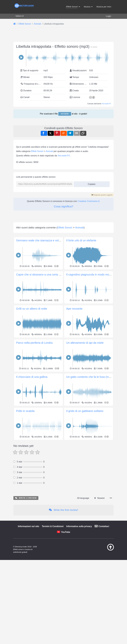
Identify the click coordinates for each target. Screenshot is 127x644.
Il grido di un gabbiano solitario (85, 411)
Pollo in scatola (25, 411)
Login (108, 16)
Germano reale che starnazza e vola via (40, 240)
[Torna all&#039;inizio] (108, 550)
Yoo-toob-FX (106, 104)
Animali (49, 151)
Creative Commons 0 (88, 201)
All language (83, 498)
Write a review (26, 498)
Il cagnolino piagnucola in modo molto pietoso (94, 275)
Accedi (65, 114)
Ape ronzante (74, 309)
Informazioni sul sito (29, 526)
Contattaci (104, 526)
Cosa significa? (63, 206)
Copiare (91, 183)
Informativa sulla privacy (79, 526)
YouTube (66, 532)
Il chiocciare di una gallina (32, 377)
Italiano (19, 16)
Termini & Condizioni (53, 526)
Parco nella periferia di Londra (34, 343)
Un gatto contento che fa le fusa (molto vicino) (94, 377)
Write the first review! (63, 510)
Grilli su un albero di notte (32, 309)
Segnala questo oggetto (102, 195)
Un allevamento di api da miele (85, 343)
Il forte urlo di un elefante (81, 240)
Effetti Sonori (37, 151)
